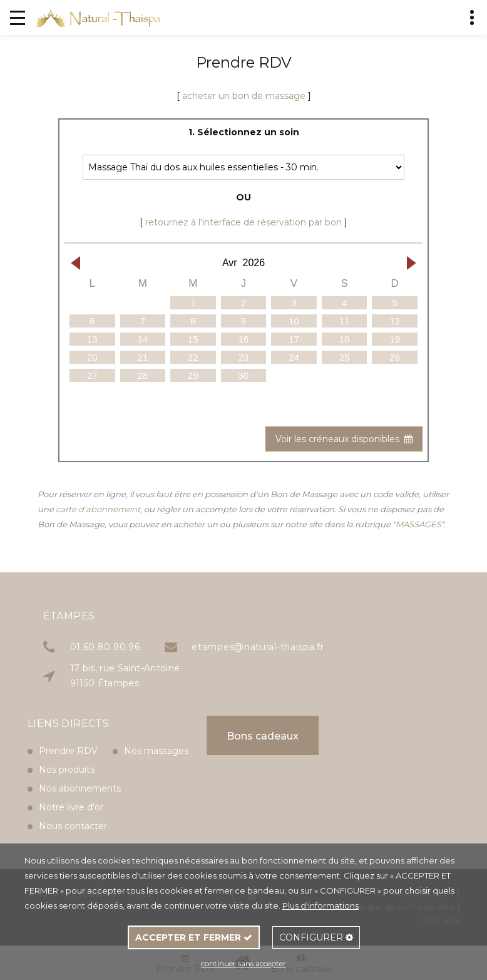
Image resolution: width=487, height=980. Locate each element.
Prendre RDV (68, 729)
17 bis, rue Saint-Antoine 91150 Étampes (206, 676)
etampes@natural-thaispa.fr (338, 647)
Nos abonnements (80, 766)
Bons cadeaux (217, 736)
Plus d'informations (320, 905)
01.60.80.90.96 (186, 647)
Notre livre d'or (71, 785)
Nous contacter (73, 804)
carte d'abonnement (98, 509)
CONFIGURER (316, 937)
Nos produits (67, 748)
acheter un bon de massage (244, 96)
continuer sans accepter (243, 963)
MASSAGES (418, 524)
